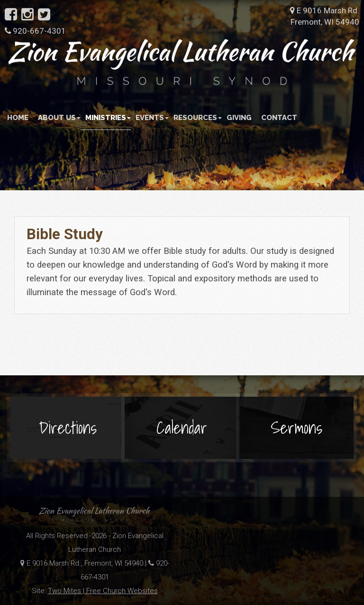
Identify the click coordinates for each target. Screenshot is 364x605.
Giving (239, 118)
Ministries (108, 118)
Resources (198, 118)
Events (152, 118)
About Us (59, 118)
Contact (279, 118)
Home (18, 118)
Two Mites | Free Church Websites (103, 591)
